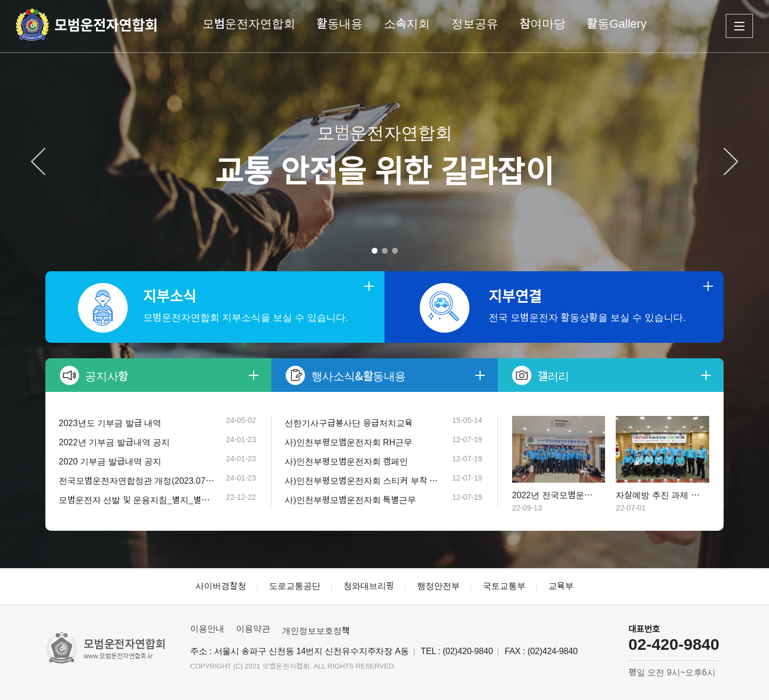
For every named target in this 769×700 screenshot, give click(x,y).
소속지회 (407, 24)
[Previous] (38, 162)
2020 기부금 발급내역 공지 (110, 462)
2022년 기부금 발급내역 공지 (114, 442)
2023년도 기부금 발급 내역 (110, 423)
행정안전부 (438, 586)
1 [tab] (375, 251)
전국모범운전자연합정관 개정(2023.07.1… (137, 481)
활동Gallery (617, 24)
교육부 (561, 586)
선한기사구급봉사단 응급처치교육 (348, 423)
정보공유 (475, 24)
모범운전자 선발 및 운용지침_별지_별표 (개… (137, 500)
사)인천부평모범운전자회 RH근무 (348, 442)
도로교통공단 (295, 586)
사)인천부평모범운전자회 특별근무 (350, 500)
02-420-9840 (674, 644)
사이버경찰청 (221, 586)
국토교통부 (504, 586)
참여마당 (543, 24)
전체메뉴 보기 (739, 26)
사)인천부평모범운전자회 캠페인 (346, 462)
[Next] (731, 162)
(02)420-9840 (468, 651)
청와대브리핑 (369, 586)
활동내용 (340, 24)
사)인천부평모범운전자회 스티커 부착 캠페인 (363, 481)
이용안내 (207, 629)
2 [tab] (385, 251)
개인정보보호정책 (316, 631)
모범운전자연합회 (249, 24)
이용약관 (253, 629)
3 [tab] (395, 251)
